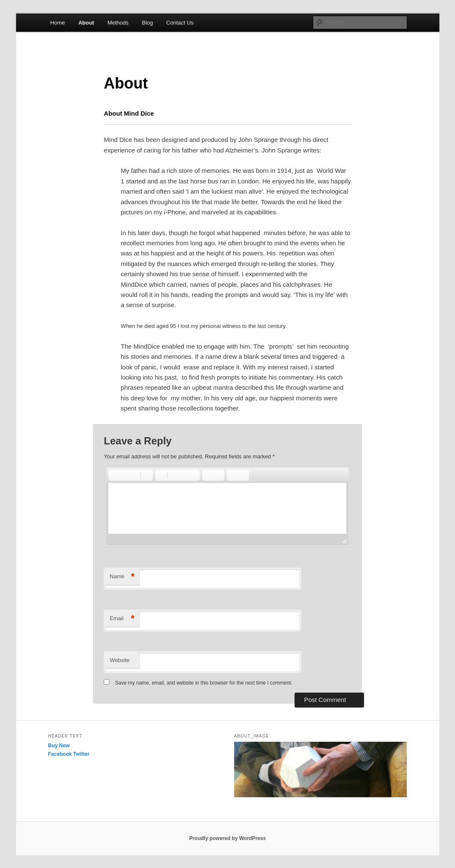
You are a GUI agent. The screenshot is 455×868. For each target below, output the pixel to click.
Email (122, 619)
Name (122, 577)
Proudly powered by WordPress (227, 838)
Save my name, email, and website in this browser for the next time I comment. (204, 683)
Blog (147, 23)
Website (120, 660)
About (86, 23)
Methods (118, 23)
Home (58, 23)
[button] (114, 475)
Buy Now (59, 746)
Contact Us (180, 23)
